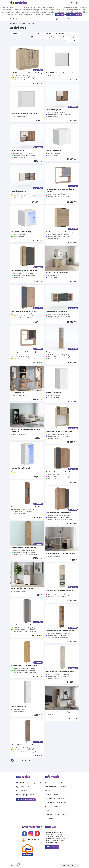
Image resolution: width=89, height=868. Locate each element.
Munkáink (66, 19)
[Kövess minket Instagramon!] (31, 834)
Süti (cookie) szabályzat (74, 15)
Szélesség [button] (61, 33)
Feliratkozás (52, 847)
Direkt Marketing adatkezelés (55, 803)
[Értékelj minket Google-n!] (37, 834)
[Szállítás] (70, 865)
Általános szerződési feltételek (56, 787)
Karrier (48, 791)
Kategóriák (15, 19)
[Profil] (71, 3)
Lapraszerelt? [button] (37, 37)
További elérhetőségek (26, 800)
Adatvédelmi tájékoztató (54, 783)
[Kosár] (17, 865)
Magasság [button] (48, 33)
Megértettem (60, 15)
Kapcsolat (76, 19)
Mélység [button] (73, 33)
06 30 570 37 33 (24, 791)
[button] (16, 33)
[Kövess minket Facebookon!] (24, 834)
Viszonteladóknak (51, 795)
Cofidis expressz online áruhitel (56, 814)
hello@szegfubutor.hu (27, 795)
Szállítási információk (53, 806)
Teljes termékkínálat (23, 24)
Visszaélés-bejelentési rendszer (56, 799)
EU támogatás (50, 818)
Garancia (48, 810)
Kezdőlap (13, 24)
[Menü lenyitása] (77, 3)
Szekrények (34, 24)
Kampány (56, 19)
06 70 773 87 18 (24, 787)
